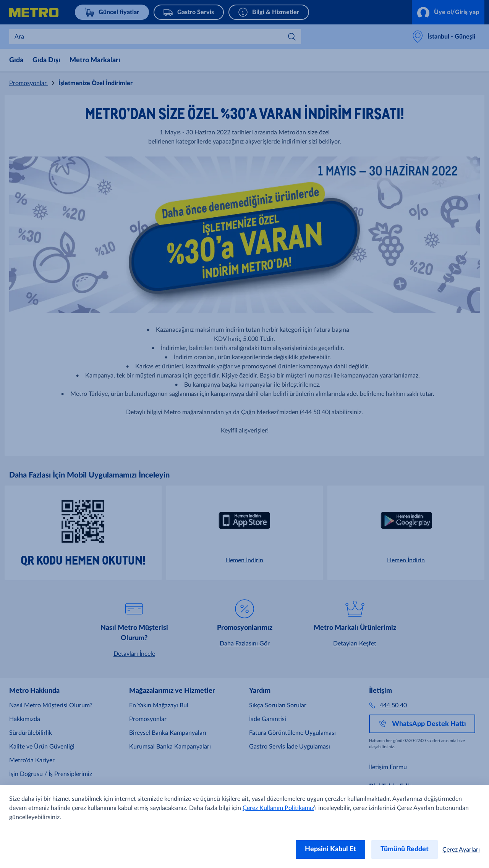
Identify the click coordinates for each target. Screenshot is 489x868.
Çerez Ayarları (461, 850)
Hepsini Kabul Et (330, 849)
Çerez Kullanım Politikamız (278, 808)
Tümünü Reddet (405, 849)
